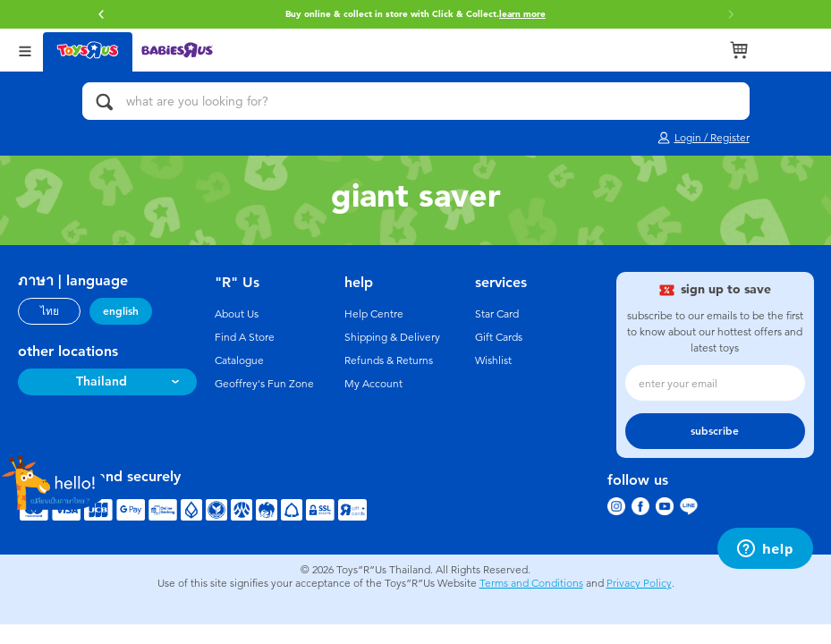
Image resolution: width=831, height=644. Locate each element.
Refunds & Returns (389, 360)
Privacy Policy (639, 583)
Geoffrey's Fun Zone (264, 384)
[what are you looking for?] (416, 101)
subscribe (715, 431)
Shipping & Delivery (392, 337)
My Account (373, 384)
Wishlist (493, 360)
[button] (101, 14)
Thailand (102, 381)
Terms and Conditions (531, 583)
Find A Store (245, 337)
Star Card (497, 314)
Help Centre (374, 314)
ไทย (50, 311)
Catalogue (239, 360)
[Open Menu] (25, 50)
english (121, 311)
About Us (237, 314)
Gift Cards (499, 337)
